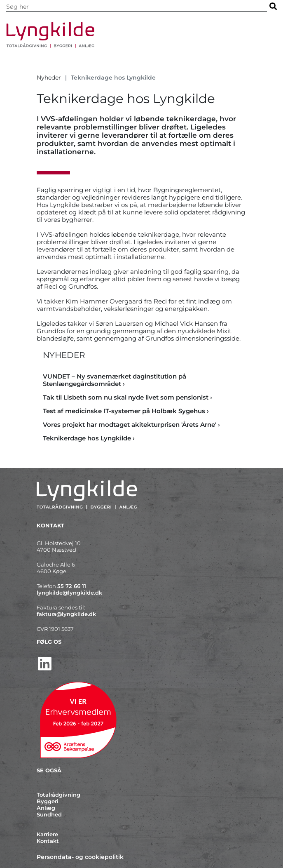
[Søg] (273, 6)
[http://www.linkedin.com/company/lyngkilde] (142, 664)
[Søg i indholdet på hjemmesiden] (137, 7)
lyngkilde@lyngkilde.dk (69, 593)
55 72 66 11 (72, 586)
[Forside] (129, 35)
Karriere (47, 834)
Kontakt (48, 841)
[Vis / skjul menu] (267, 39)
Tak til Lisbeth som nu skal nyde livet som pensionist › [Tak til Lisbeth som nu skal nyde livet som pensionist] (127, 397)
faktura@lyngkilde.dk (66, 614)
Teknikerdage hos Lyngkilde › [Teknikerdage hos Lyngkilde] (89, 438)
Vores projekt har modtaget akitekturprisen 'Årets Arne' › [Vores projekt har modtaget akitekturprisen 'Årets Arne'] (131, 425)
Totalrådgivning (58, 795)
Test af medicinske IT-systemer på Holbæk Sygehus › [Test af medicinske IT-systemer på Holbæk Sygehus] (126, 411)
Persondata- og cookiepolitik (80, 857)
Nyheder (49, 78)
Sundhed (49, 814)
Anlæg (46, 808)
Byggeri (48, 801)
